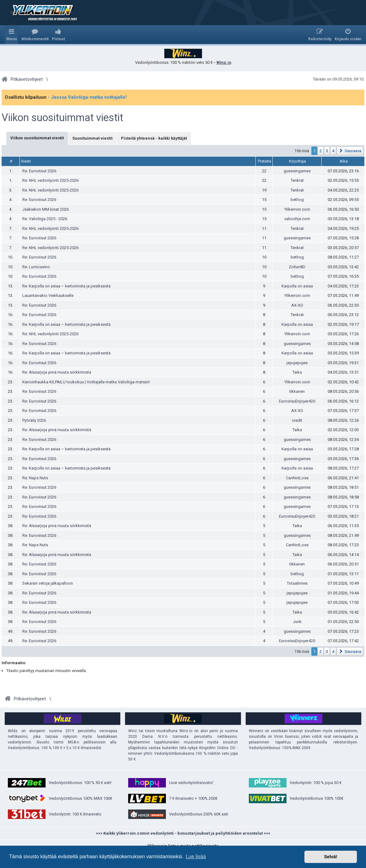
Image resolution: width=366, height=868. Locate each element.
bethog (297, 200)
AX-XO (297, 305)
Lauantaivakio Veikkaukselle (48, 295)
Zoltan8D (297, 267)
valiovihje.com (297, 219)
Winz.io (224, 62)
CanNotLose (297, 478)
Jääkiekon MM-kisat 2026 (46, 209)
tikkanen (297, 391)
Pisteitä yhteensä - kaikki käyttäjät (154, 138)
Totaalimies (297, 583)
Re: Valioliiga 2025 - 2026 (45, 219)
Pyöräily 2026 (34, 420)
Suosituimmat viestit (92, 138)
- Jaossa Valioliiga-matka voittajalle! (87, 97)
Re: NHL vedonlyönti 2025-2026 (50, 180)
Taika (297, 372)
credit (297, 420)
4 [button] (333, 151)
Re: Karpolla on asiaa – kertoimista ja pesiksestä (66, 286)
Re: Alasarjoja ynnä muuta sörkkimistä (57, 372)
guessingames (297, 171)
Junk (297, 622)
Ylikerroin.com (297, 209)
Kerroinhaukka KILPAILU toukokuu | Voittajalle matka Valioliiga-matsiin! (86, 382)
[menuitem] (35, 35)
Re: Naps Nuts (35, 478)
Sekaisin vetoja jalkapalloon (48, 583)
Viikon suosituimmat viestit (62, 118)
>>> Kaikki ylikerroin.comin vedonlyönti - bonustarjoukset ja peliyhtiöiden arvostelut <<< (183, 833)
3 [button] (327, 151)
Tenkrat (297, 180)
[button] (350, 151)
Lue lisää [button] (196, 857)
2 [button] (321, 151)
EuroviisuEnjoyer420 (297, 401)
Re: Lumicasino (36, 267)
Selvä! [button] (330, 857)
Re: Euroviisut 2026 (39, 171)
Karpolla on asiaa (297, 286)
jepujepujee (297, 363)
